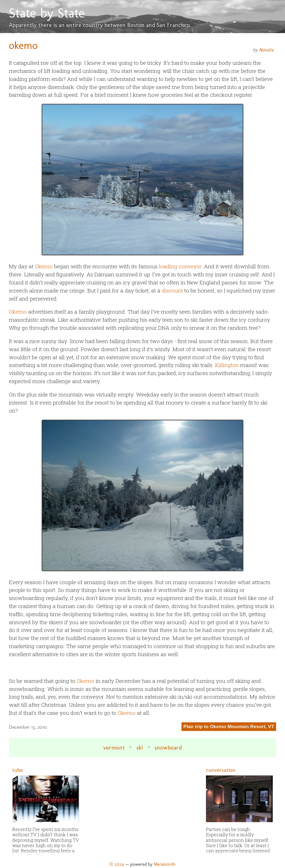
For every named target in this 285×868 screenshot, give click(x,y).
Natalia (266, 50)
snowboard (168, 747)
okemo (23, 45)
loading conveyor (180, 266)
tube (18, 770)
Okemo (44, 266)
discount (172, 290)
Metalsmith (165, 864)
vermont (114, 747)
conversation (221, 770)
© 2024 (117, 864)
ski (140, 747)
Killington (227, 365)
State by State (47, 13)
